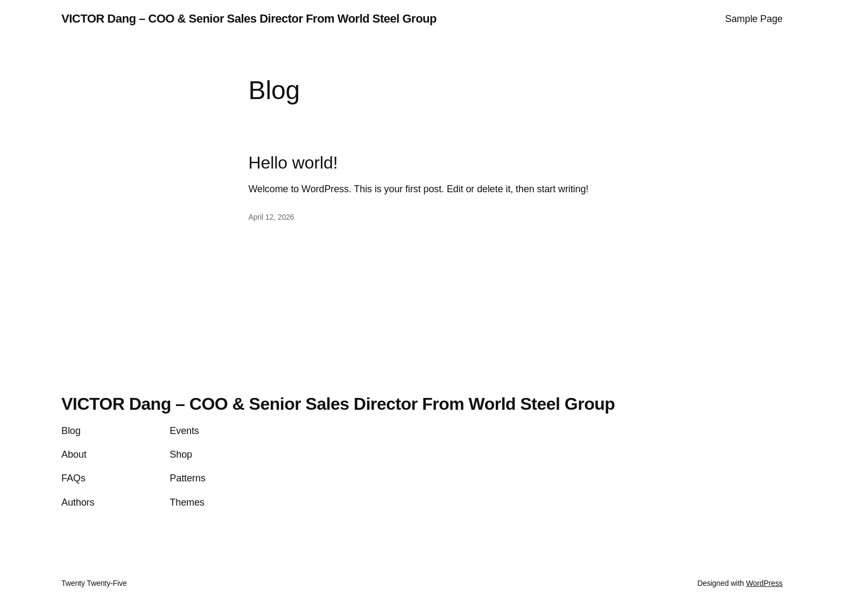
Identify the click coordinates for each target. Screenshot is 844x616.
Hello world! (293, 163)
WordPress (764, 583)
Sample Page (754, 19)
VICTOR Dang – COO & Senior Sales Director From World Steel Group (249, 19)
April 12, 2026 (272, 217)
